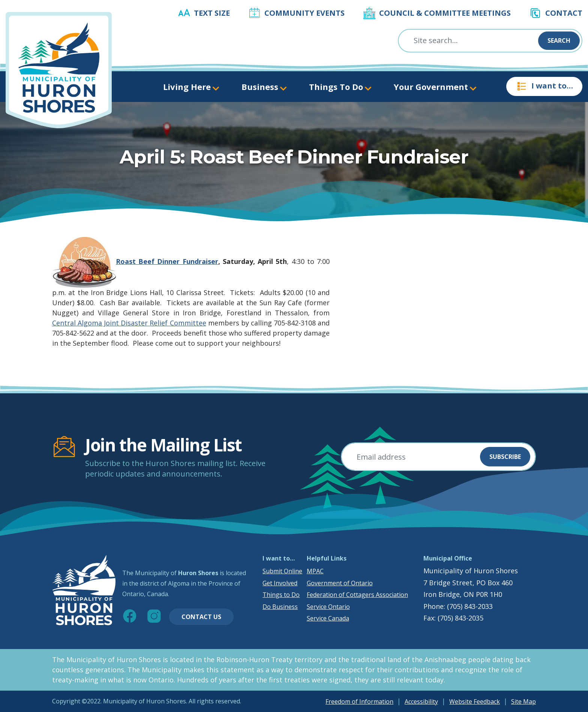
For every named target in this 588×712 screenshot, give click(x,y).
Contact (564, 13)
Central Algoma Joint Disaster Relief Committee (129, 323)
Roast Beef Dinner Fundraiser (167, 261)
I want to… (544, 86)
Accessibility (421, 702)
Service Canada (328, 618)
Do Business (280, 607)
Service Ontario (328, 607)
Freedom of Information (359, 702)
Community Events (304, 13)
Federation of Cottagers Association (357, 595)
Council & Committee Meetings (445, 13)
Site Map (523, 702)
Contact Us (201, 617)
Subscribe (505, 457)
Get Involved (280, 583)
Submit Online (282, 571)
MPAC (315, 571)
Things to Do (281, 595)
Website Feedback (475, 702)
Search (559, 40)
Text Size (212, 13)
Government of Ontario (340, 583)
